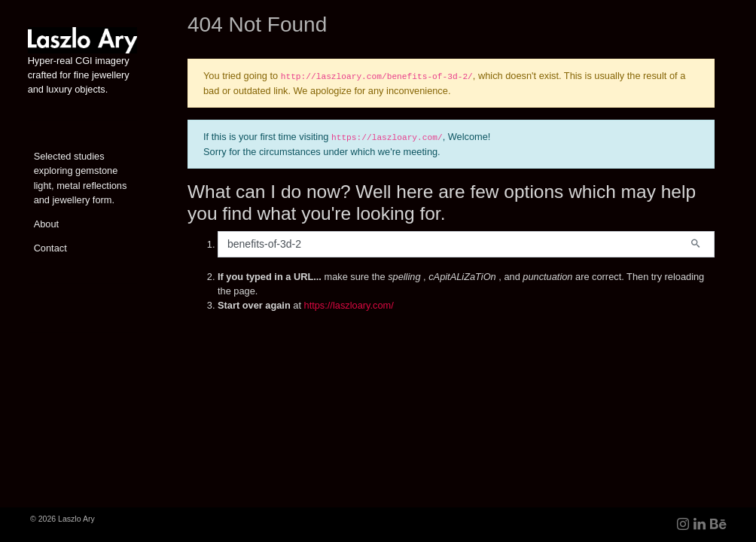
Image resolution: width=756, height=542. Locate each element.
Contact (50, 248)
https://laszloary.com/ (349, 305)
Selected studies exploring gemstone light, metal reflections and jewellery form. (81, 178)
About (46, 224)
